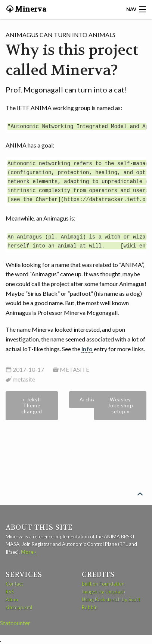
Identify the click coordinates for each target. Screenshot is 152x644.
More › (29, 552)
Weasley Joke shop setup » (120, 405)
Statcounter (15, 623)
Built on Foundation (103, 584)
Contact (14, 584)
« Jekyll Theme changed (32, 405)
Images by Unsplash (103, 592)
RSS (10, 592)
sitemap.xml (19, 607)
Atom (12, 599)
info (87, 349)
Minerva (30, 9)
